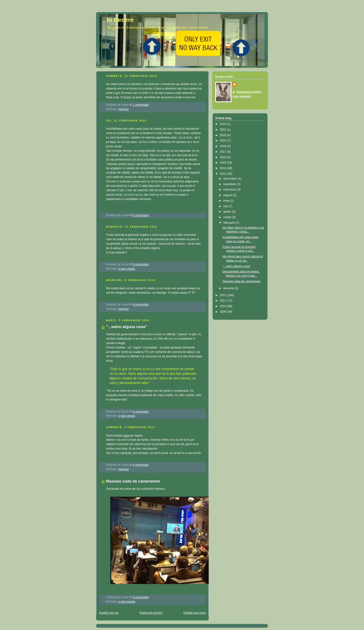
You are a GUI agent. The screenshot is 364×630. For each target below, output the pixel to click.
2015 (224, 163)
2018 (224, 146)
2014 (224, 168)
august (228, 195)
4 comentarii (141, 305)
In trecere (120, 20)
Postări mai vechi (195, 613)
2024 (224, 124)
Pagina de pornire (151, 613)
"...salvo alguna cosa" (127, 327)
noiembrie (230, 184)
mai (226, 206)
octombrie (230, 190)
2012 (224, 295)
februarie (229, 223)
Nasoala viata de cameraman (133, 481)
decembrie (231, 179)
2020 (224, 135)
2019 (224, 141)
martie (228, 217)
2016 (224, 157)
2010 (224, 306)
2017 (224, 152)
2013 (224, 174)
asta (126, 436)
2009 (224, 312)
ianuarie (229, 288)
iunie (227, 201)
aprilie (228, 212)
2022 (224, 130)
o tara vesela (127, 269)
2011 (224, 301)
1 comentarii (141, 105)
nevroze (124, 109)
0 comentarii (141, 215)
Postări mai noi (109, 613)
